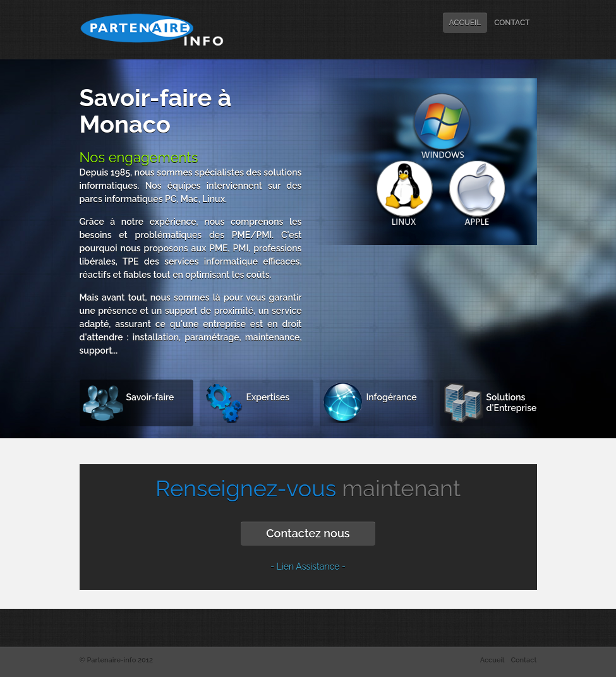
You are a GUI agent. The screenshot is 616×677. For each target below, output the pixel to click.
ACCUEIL (465, 23)
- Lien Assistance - (308, 566)
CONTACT (512, 23)
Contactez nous (308, 533)
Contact (523, 660)
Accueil (492, 660)
